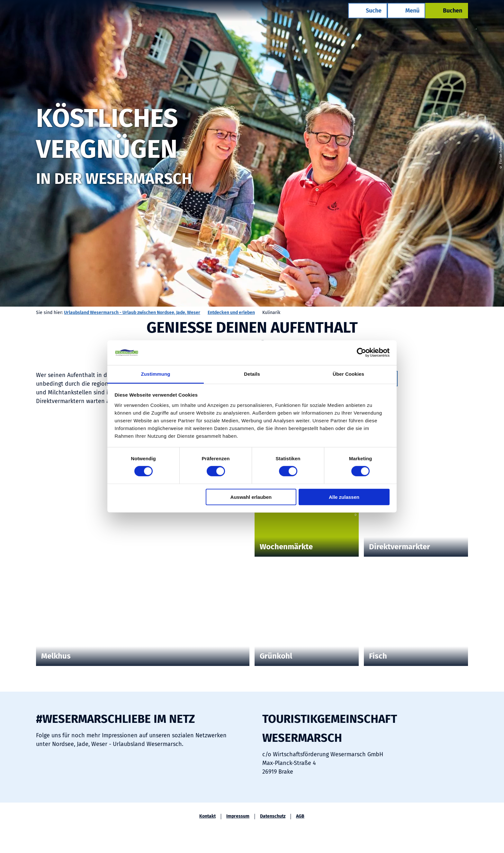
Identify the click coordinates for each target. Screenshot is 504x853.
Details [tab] (252, 374)
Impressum (238, 816)
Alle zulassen (344, 497)
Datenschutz (273, 816)
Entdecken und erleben (231, 313)
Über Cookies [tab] (348, 374)
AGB (300, 816)
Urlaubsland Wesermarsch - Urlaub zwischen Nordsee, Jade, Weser (132, 313)
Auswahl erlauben (251, 497)
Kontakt (207, 816)
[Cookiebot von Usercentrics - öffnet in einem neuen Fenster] (361, 353)
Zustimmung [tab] (156, 374)
